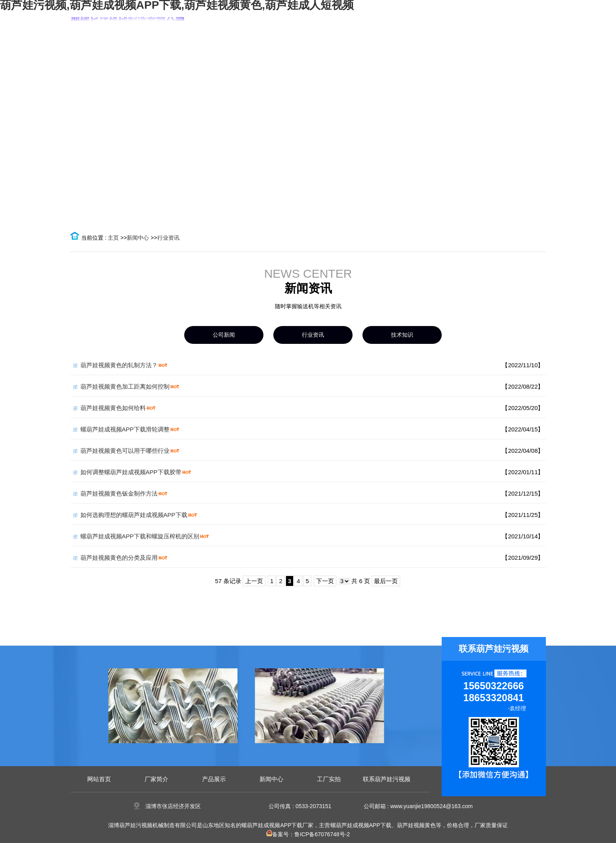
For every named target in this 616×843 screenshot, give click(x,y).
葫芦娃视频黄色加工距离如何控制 (125, 386)
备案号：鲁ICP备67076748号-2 (308, 834)
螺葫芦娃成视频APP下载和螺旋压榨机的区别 (140, 536)
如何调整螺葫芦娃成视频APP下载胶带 (131, 472)
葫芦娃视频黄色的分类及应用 (119, 558)
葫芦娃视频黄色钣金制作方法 (119, 493)
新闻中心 (138, 238)
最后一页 (386, 581)
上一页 (254, 581)
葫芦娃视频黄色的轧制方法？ (119, 365)
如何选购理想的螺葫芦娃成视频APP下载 (134, 515)
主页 (113, 238)
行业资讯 (168, 238)
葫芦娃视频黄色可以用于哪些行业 (125, 451)
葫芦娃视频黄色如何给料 (113, 408)
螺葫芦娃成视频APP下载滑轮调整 (125, 429)
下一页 (325, 581)
